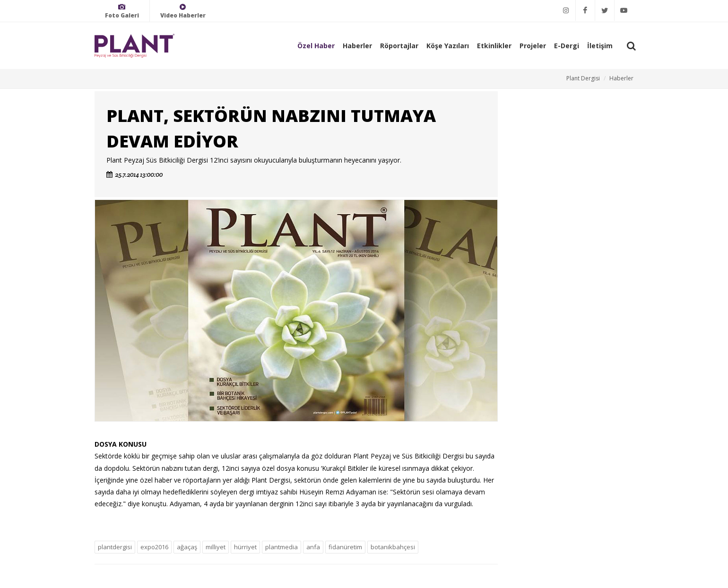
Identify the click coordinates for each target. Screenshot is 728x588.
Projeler (533, 46)
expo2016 (154, 547)
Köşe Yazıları (448, 46)
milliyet (216, 547)
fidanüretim (345, 547)
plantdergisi (115, 547)
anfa (313, 547)
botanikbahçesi (393, 547)
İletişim (600, 46)
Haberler (357, 46)
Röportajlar (399, 46)
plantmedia (282, 547)
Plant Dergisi (583, 78)
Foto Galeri (122, 11)
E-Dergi (567, 46)
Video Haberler (183, 11)
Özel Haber (316, 46)
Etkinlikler (494, 46)
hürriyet (245, 547)
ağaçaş (187, 547)
